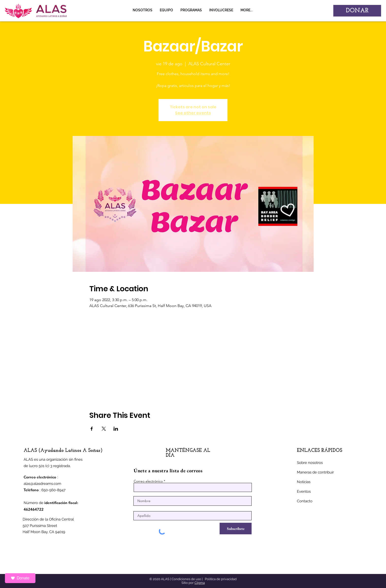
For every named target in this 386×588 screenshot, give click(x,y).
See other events (193, 113)
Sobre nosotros (310, 463)
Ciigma (200, 583)
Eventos (304, 491)
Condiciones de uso (186, 579)
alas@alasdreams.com (42, 484)
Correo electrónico (148, 481)
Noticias (304, 482)
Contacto (305, 501)
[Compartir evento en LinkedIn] (116, 429)
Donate (20, 578)
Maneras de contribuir (315, 472)
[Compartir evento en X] (104, 429)
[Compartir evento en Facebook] (92, 429)
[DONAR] (357, 11)
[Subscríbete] (236, 529)
